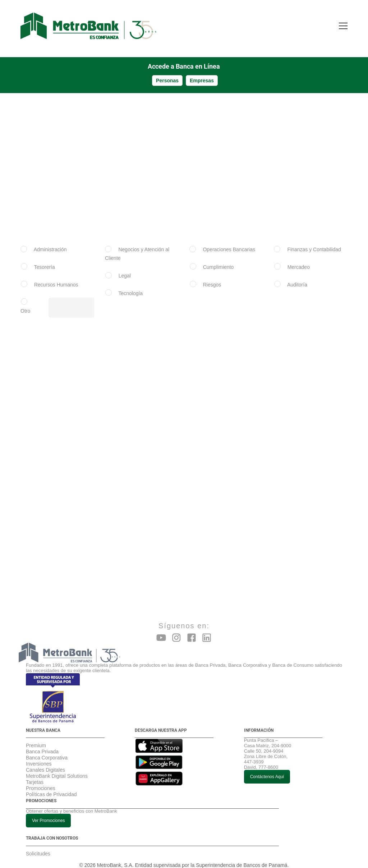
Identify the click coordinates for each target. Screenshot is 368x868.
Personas (167, 73)
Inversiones (39, 757)
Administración (50, 242)
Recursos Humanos (56, 277)
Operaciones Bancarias (229, 242)
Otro (25, 304)
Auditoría (297, 277)
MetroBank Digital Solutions (57, 769)
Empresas (202, 73)
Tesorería (44, 260)
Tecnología (130, 286)
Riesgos (212, 277)
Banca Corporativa (47, 750)
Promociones (41, 781)
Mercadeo (299, 260)
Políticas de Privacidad (51, 787)
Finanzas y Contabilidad (314, 242)
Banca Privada (42, 744)
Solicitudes (38, 846)
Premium (36, 738)
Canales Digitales (45, 763)
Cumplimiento (218, 260)
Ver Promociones (48, 813)
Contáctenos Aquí (267, 770)
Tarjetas (35, 775)
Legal (125, 268)
